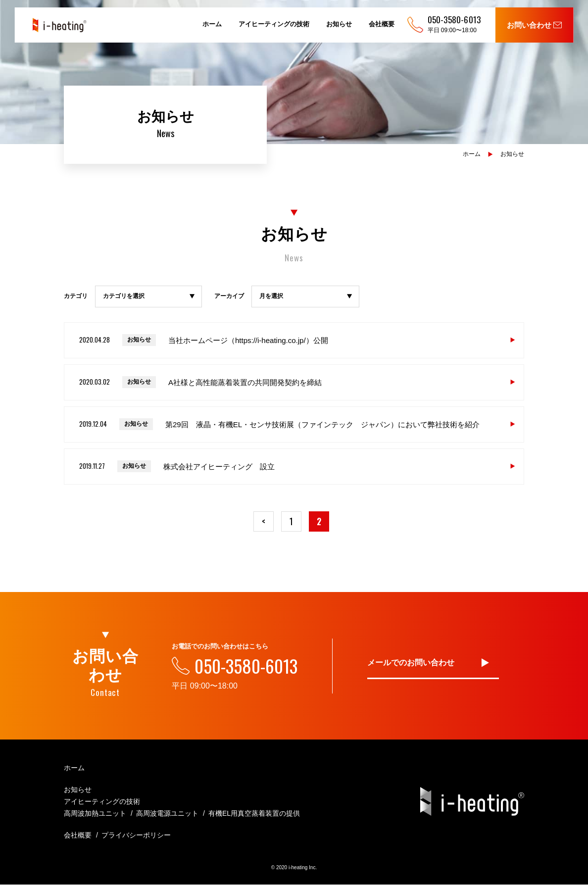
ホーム (212, 24)
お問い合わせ (534, 25)
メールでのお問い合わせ (411, 667)
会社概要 (382, 24)
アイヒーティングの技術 (274, 24)
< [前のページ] (258, 524)
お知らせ (339, 24)
